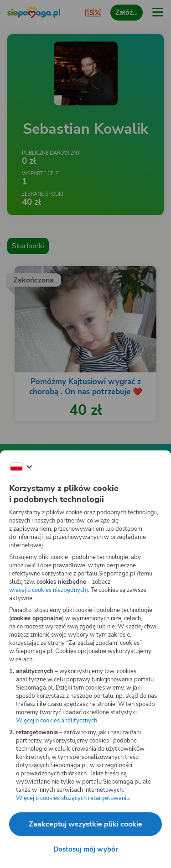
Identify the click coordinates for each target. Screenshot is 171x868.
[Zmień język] (21, 467)
